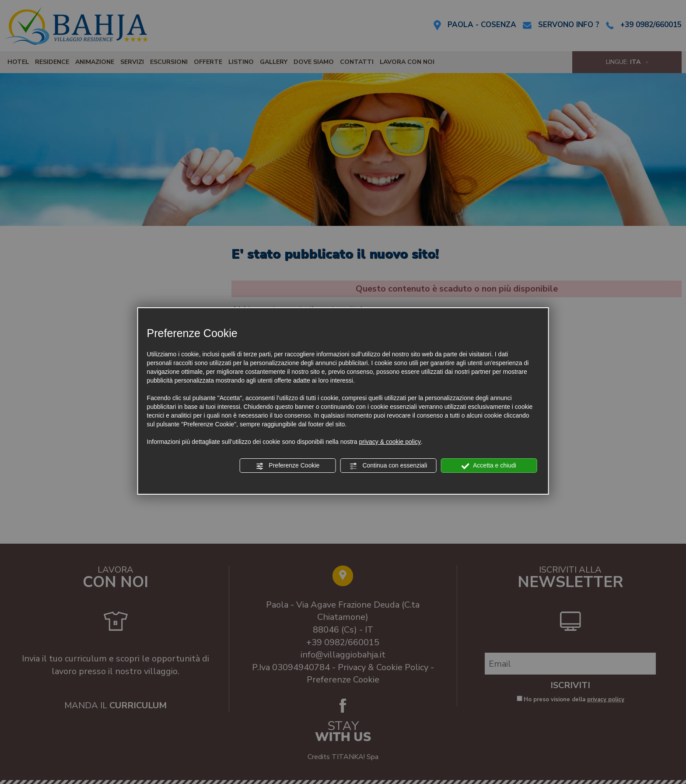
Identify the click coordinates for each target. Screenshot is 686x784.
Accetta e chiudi (489, 466)
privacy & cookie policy (390, 442)
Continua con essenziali (388, 466)
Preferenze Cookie (287, 466)
